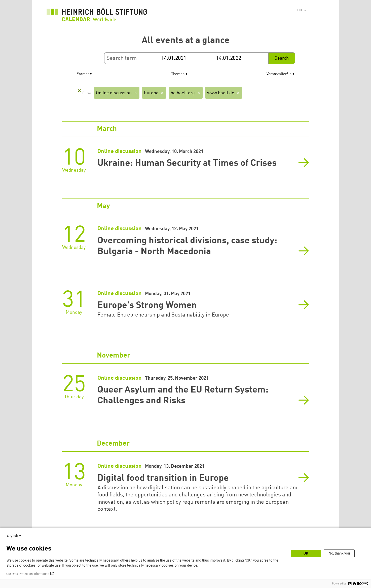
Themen (178, 74)
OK (306, 553)
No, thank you (339, 553)
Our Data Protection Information (28, 574)
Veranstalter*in (279, 74)
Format (83, 74)
